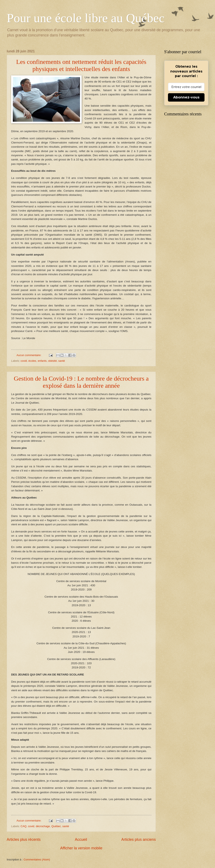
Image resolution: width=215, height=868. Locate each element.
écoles (32, 361)
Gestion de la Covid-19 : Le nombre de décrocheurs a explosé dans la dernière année (81, 382)
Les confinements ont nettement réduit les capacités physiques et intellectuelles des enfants (81, 65)
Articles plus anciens (139, 840)
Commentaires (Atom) (37, 860)
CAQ (24, 826)
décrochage (43, 826)
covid (24, 361)
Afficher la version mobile (81, 848)
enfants (42, 361)
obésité (52, 361)
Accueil (81, 840)
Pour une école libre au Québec (86, 18)
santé (62, 361)
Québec (56, 826)
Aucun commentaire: (29, 355)
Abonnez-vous (186, 97)
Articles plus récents (24, 840)
